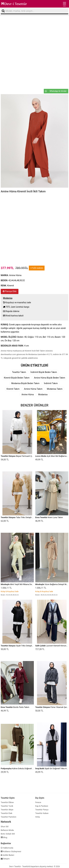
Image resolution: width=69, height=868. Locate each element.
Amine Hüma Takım (33, 389)
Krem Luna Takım (49, 517)
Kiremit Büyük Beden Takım (17, 378)
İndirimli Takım (51, 383)
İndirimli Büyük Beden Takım (44, 372)
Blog (4, 837)
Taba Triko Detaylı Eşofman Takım (23, 517)
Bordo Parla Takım (15, 707)
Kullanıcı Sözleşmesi (11, 851)
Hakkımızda (7, 848)
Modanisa (43, 394)
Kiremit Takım (13, 389)
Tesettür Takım (19, 372)
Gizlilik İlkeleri (7, 855)
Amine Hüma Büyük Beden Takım (50, 378)
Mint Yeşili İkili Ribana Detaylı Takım (21, 584)
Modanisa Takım (55, 389)
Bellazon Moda (7, 830)
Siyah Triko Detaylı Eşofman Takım (23, 646)
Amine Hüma (28, 394)
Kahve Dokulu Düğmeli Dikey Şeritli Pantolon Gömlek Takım (32, 769)
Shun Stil (5, 827)
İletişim (5, 859)
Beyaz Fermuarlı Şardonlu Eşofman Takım (26, 456)
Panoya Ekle (10, 291)
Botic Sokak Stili (8, 834)
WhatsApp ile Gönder (55, 91)
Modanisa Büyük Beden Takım (25, 383)
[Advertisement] (34, 52)
